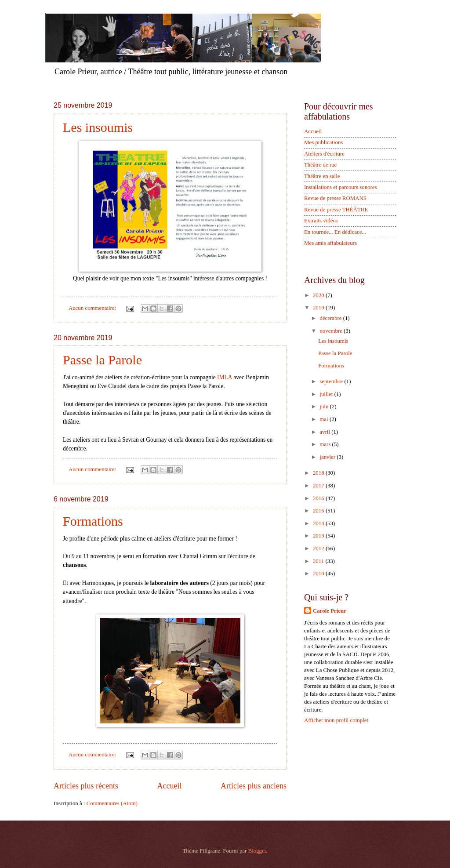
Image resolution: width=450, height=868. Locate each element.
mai (325, 419)
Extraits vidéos (321, 221)
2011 (319, 561)
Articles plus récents (86, 786)
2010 (319, 574)
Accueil (169, 786)
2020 (319, 295)
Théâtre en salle (322, 176)
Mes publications (323, 142)
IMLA (225, 377)
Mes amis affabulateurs (330, 243)
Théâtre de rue (320, 165)
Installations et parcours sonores (341, 187)
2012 (319, 548)
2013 (319, 536)
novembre (332, 331)
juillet (327, 394)
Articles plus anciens (254, 786)
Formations (93, 521)
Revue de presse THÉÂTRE (336, 210)
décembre (331, 318)
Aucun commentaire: (93, 308)
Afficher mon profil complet (336, 720)
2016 (319, 498)
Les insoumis (98, 127)
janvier (328, 457)
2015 (319, 511)
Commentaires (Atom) (112, 803)
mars (326, 444)
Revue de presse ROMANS (335, 198)
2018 (319, 473)
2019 (319, 308)
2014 (319, 523)
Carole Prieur (330, 611)
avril (325, 432)
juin (325, 407)
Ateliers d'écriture (324, 154)
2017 (319, 486)
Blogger (257, 851)
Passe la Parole (102, 360)
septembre (332, 381)
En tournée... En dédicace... (335, 232)
